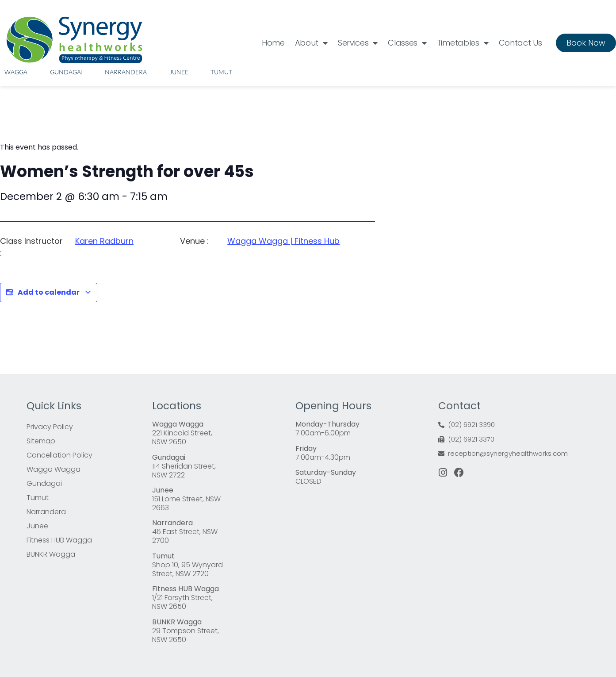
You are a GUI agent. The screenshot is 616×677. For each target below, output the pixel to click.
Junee (179, 72)
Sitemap (41, 441)
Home (273, 43)
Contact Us (520, 43)
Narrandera (126, 72)
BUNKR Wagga (51, 554)
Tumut (221, 72)
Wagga (16, 72)
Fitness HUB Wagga (59, 540)
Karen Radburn (104, 241)
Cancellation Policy (59, 455)
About (311, 43)
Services (358, 43)
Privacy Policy (50, 427)
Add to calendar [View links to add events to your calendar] (49, 292)
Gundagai (66, 72)
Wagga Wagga (54, 469)
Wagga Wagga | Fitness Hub (283, 241)
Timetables (463, 43)
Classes (407, 43)
